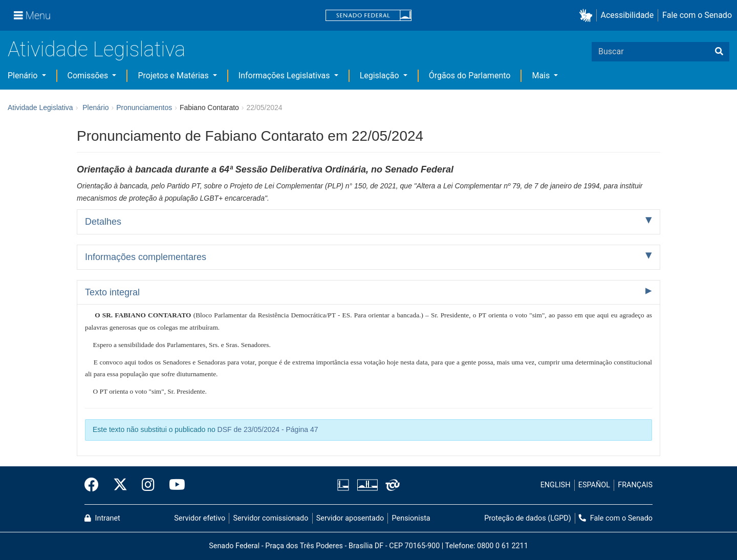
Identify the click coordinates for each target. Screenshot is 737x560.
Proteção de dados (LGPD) (528, 518)
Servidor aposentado (350, 518)
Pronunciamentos (144, 107)
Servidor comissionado (271, 518)
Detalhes (103, 222)
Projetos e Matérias (174, 76)
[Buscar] (719, 52)
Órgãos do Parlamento (470, 76)
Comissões (89, 76)
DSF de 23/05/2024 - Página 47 (268, 429)
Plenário (24, 76)
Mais (542, 76)
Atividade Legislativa (96, 49)
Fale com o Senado (697, 15)
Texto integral (112, 292)
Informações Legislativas (285, 76)
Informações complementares (146, 257)
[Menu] (32, 15)
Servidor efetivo (200, 518)
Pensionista (411, 518)
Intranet (102, 518)
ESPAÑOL (594, 485)
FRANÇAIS (635, 485)
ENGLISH (556, 485)
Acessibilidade (627, 15)
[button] (588, 16)
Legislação (381, 76)
